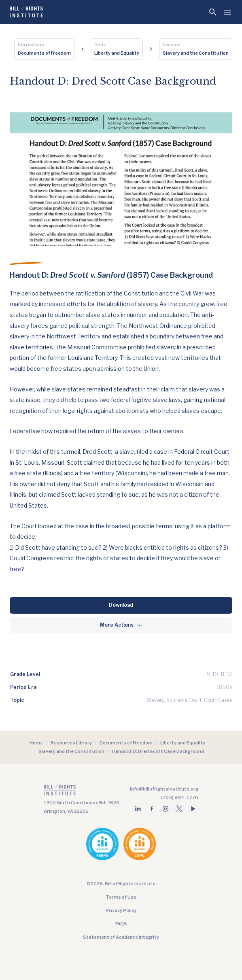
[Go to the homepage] (82, 792)
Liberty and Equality (183, 743)
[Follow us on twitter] (179, 809)
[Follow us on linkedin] (138, 809)
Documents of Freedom (126, 743)
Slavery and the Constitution (71, 751)
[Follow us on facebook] (152, 809)
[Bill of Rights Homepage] (26, 12)
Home (36, 743)
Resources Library (71, 743)
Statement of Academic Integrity (121, 937)
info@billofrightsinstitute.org (164, 789)
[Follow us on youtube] (193, 809)
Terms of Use (121, 897)
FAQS (121, 924)
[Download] (121, 605)
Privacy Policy (121, 910)
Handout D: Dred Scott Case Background (158, 751)
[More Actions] (121, 625)
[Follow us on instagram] (166, 809)
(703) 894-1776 (180, 797)
